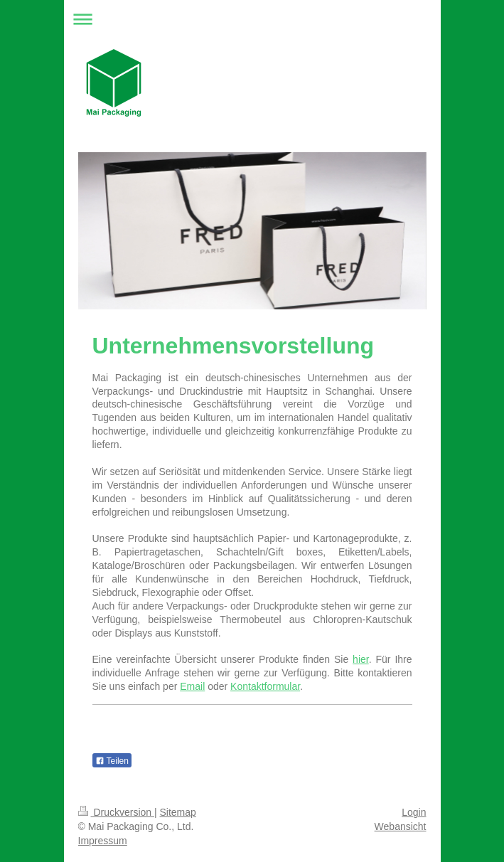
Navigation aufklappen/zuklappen (252, 19)
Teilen (112, 761)
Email (192, 686)
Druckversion (116, 812)
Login (414, 812)
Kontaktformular (265, 686)
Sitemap (178, 812)
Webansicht (401, 826)
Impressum (103, 841)
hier (361, 659)
